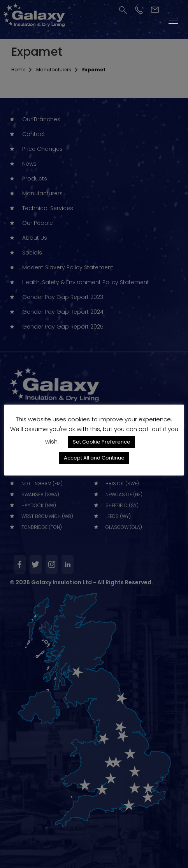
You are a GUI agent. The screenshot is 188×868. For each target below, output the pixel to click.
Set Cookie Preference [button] (102, 442)
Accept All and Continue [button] (94, 458)
